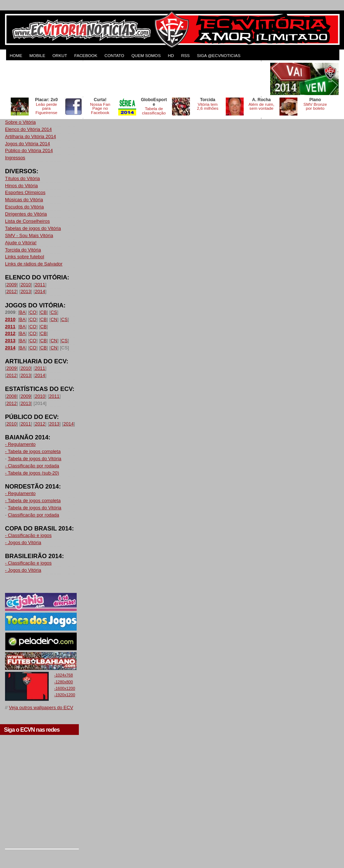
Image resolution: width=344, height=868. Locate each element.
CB (43, 312)
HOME (16, 55)
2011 (40, 285)
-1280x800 (63, 682)
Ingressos (15, 158)
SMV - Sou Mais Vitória (29, 235)
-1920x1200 (64, 695)
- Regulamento (20, 444)
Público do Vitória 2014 (29, 150)
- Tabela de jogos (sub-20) (32, 473)
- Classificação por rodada (32, 466)
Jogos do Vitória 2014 (28, 144)
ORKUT (60, 55)
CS (54, 312)
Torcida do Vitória (23, 250)
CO (33, 312)
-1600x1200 (64, 688)
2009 (12, 285)
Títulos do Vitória (22, 178)
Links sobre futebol (25, 257)
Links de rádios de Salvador (34, 264)
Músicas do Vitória (24, 200)
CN (54, 319)
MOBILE (37, 55)
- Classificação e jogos (28, 535)
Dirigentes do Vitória (26, 214)
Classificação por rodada (34, 515)
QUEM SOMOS (146, 55)
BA (22, 312)
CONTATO (114, 55)
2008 (12, 396)
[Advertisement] (137, 79)
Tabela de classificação (154, 111)
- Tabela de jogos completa (33, 451)
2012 (12, 291)
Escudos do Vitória (24, 207)
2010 (26, 285)
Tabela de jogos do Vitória (35, 459)
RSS (185, 55)
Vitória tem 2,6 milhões (208, 106)
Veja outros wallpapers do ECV (41, 707)
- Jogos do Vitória (23, 542)
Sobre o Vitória (20, 122)
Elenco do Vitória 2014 (28, 129)
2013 (26, 291)
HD (171, 55)
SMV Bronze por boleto (315, 106)
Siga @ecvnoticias (219, 55)
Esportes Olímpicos (25, 192)
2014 (40, 291)
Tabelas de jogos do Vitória (33, 228)
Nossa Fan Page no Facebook (100, 108)
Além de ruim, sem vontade (261, 106)
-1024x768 (63, 675)
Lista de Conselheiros (27, 221)
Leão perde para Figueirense (46, 108)
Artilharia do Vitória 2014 (30, 136)
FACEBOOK (86, 55)
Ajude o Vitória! (21, 243)
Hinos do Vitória (21, 186)
